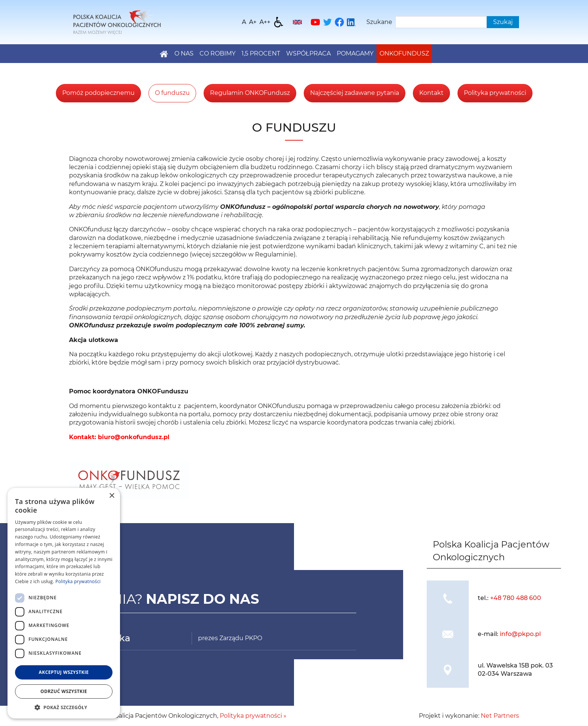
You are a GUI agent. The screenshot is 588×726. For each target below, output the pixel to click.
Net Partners (500, 716)
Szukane (379, 22)
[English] (297, 22)
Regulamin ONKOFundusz (250, 93)
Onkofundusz (404, 53)
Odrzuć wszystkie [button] (64, 691)
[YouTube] (315, 22)
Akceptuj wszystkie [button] (64, 672)
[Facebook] (339, 22)
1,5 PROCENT (261, 53)
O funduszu (172, 93)
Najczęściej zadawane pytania (355, 93)
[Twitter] (327, 22)
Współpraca (308, 53)
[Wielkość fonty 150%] (253, 22)
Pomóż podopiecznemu (98, 93)
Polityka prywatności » (253, 716)
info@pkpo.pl (520, 634)
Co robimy (217, 53)
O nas (184, 53)
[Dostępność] (279, 22)
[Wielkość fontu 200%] (265, 22)
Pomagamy (355, 53)
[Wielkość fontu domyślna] (244, 22)
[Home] (117, 22)
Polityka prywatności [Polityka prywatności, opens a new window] (78, 581)
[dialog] (64, 603)
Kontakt (431, 93)
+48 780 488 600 (516, 598)
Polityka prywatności (495, 93)
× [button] (112, 496)
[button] (64, 707)
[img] (448, 598)
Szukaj (503, 22)
